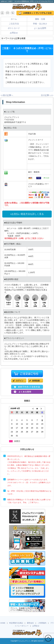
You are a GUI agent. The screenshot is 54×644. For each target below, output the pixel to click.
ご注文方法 (14, 24)
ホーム (14, 19)
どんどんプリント (25, 641)
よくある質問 (40, 28)
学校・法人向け (40, 24)
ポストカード (14, 28)
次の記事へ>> (47, 95)
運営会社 (30, 623)
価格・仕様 (40, 19)
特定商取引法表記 (16, 623)
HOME (3, 623)
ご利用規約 (42, 623)
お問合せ (14, 33)
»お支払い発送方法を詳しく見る (27, 214)
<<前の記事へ (7, 95)
